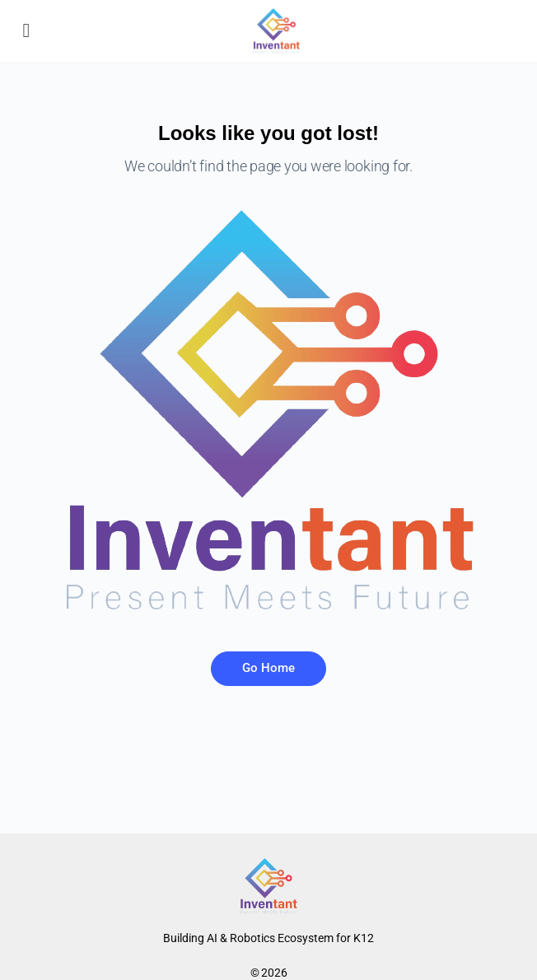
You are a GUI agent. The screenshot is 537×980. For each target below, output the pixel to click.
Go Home (268, 668)
